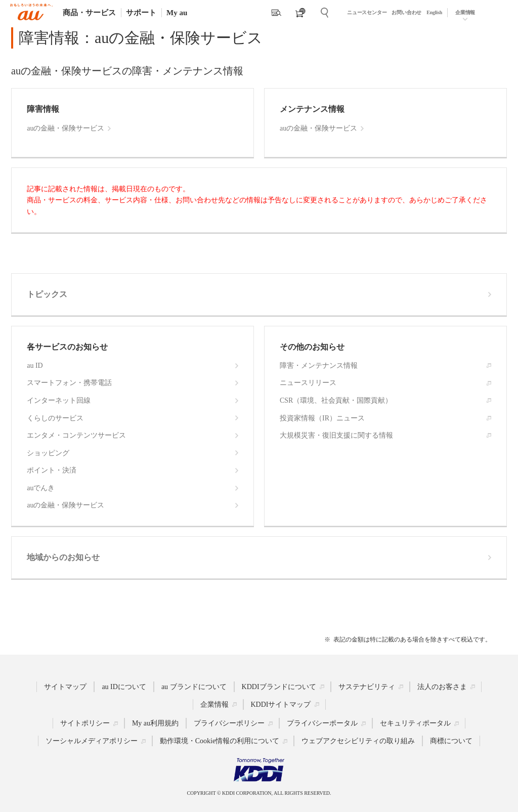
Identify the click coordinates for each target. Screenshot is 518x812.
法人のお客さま (442, 686)
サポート (141, 13)
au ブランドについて (194, 686)
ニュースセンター (367, 12)
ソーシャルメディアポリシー (92, 741)
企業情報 (465, 12)
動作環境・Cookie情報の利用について (220, 741)
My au (177, 13)
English (434, 12)
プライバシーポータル (322, 723)
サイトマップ (65, 686)
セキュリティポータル (415, 723)
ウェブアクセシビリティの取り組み (358, 741)
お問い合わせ (406, 12)
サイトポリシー (85, 723)
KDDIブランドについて (279, 686)
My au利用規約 (155, 723)
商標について (451, 741)
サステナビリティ (367, 686)
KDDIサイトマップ (281, 704)
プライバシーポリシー (229, 723)
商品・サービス (89, 13)
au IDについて (124, 686)
